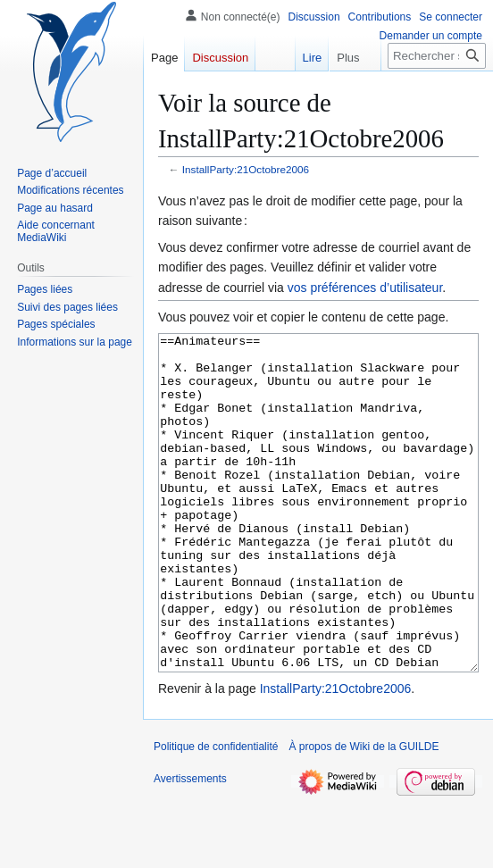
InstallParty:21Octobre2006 (246, 169)
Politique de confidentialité (216, 814)
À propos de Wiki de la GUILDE (363, 814)
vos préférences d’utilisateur (365, 288)
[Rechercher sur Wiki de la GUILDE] (437, 56)
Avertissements (190, 846)
